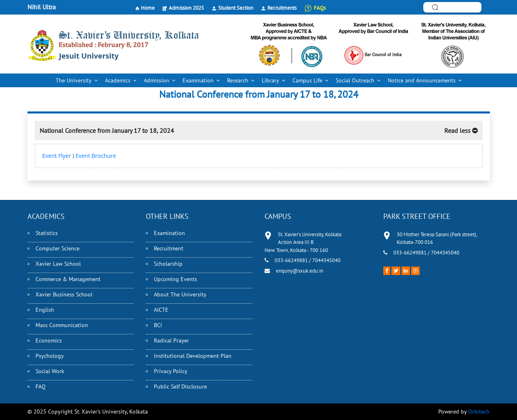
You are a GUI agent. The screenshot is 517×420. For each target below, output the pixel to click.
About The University (180, 294)
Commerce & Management (68, 279)
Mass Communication (62, 325)
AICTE (161, 310)
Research (238, 80)
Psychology (50, 356)
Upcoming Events (175, 279)
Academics (118, 80)
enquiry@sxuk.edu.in (299, 271)
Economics (49, 340)
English (45, 310)
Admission (157, 80)
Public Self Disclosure (180, 386)
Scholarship (168, 264)
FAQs (320, 8)
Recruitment (169, 248)
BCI (158, 325)
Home (148, 8)
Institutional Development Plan (193, 356)
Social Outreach (355, 80)
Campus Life (307, 80)
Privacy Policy (171, 371)
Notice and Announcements (422, 80)
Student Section (236, 8)
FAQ (41, 386)
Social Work (50, 371)
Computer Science (58, 248)
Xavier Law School (58, 264)
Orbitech (479, 412)
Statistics (47, 233)
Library (270, 80)
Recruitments (282, 8)
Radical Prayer (171, 340)
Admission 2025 (186, 8)
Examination (198, 80)
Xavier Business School (64, 294)
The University (74, 80)
